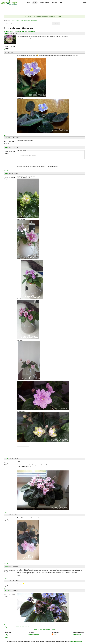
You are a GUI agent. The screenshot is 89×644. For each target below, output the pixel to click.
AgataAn (7, 566)
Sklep (62, 3)
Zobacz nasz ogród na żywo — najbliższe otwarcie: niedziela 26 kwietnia (42, 16)
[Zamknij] (83, 16)
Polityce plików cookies (76, 642)
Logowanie (85, 3)
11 (21, 31)
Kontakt (7, 637)
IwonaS (6, 147)
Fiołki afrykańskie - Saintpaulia (29, 20)
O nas (6, 634)
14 (25, 31)
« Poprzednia (7, 31)
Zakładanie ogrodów (34, 634)
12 (22, 31)
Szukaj (56, 24)
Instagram (55, 3)
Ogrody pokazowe (44, 3)
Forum (35, 3)
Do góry (6, 50)
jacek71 (6, 459)
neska (6, 33)
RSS (54, 634)
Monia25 (7, 138)
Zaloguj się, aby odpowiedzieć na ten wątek (44, 630)
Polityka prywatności (10, 636)
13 (24, 31)
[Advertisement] (45, 10)
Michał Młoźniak (77, 634)
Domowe (18, 20)
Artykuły (28, 3)
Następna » (32, 31)
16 (28, 31)
